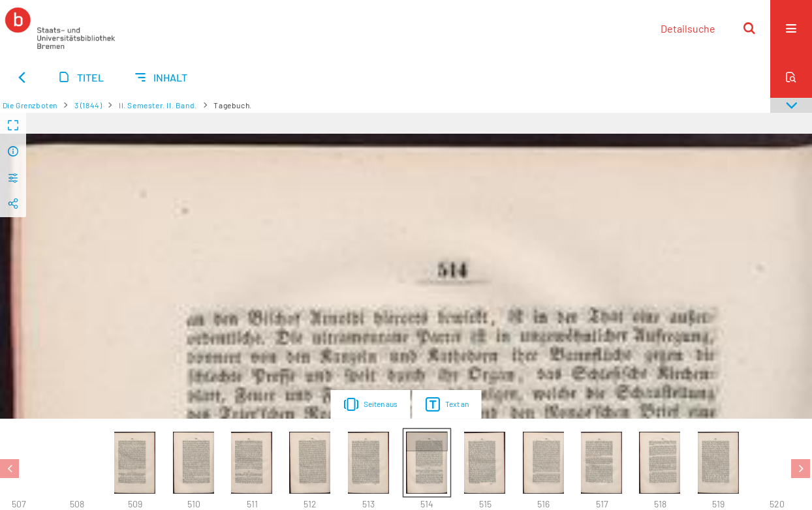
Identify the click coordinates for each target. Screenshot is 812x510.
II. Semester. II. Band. (158, 105)
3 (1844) (88, 105)
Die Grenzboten (30, 105)
